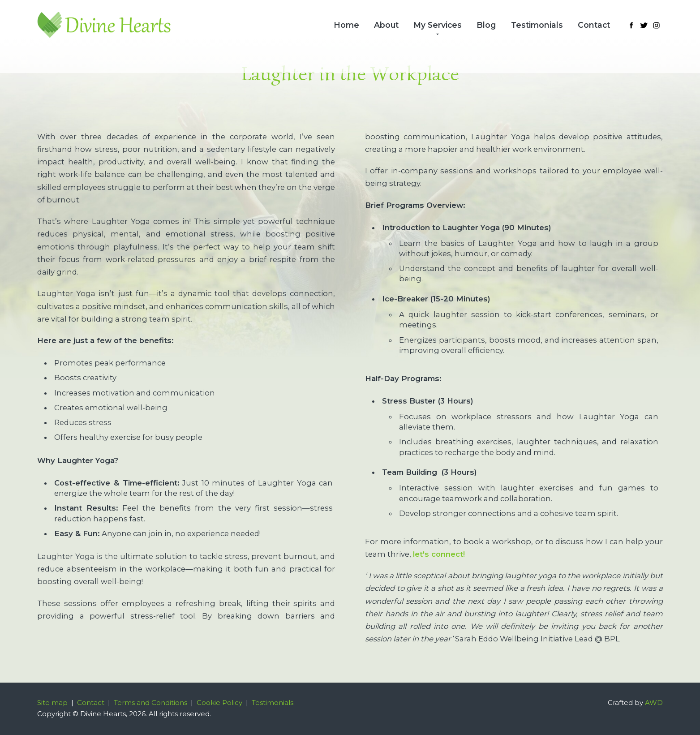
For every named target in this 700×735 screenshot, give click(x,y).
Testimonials (537, 25)
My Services (438, 25)
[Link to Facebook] (631, 25)
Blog (486, 25)
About (386, 25)
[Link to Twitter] (644, 25)
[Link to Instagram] (657, 25)
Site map (52, 703)
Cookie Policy (219, 703)
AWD (654, 703)
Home (346, 25)
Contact (594, 25)
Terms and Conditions (150, 703)
